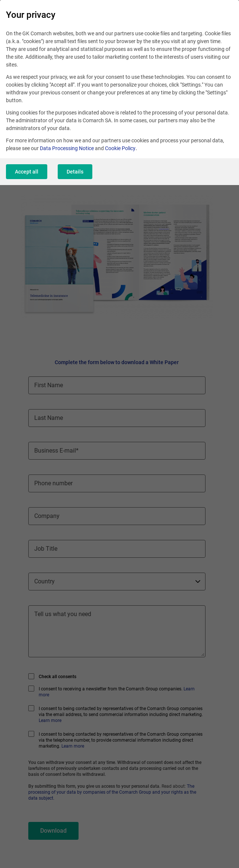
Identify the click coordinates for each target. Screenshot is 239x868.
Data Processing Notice (67, 148)
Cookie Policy (120, 148)
